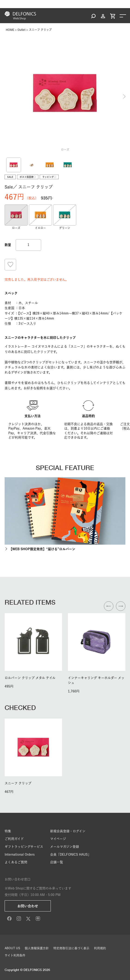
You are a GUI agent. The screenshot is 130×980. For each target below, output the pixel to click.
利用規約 (100, 948)
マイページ (58, 839)
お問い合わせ (28, 906)
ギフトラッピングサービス (24, 847)
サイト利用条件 (15, 955)
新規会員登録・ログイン (68, 831)
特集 (8, 831)
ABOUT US (12, 948)
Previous (6, 96)
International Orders (20, 854)
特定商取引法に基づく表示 (71, 948)
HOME (10, 30)
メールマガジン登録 (65, 847)
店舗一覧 (57, 862)
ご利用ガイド (14, 839)
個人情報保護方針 (37, 948)
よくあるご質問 (16, 862)
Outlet (21, 30)
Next (124, 96)
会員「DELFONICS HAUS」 (71, 854)
